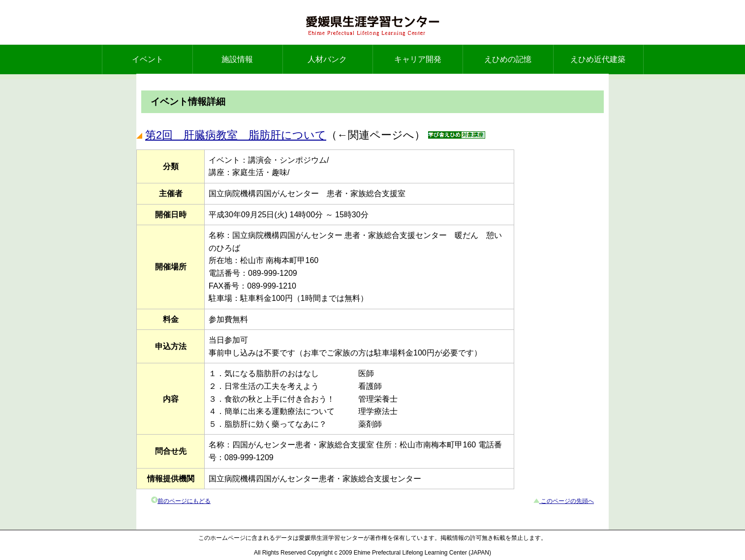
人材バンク (327, 59)
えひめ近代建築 (598, 59)
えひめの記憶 (508, 59)
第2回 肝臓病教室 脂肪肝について (236, 135)
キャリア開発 (418, 59)
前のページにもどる (184, 501)
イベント (148, 59)
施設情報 (237, 59)
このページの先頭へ (567, 501)
